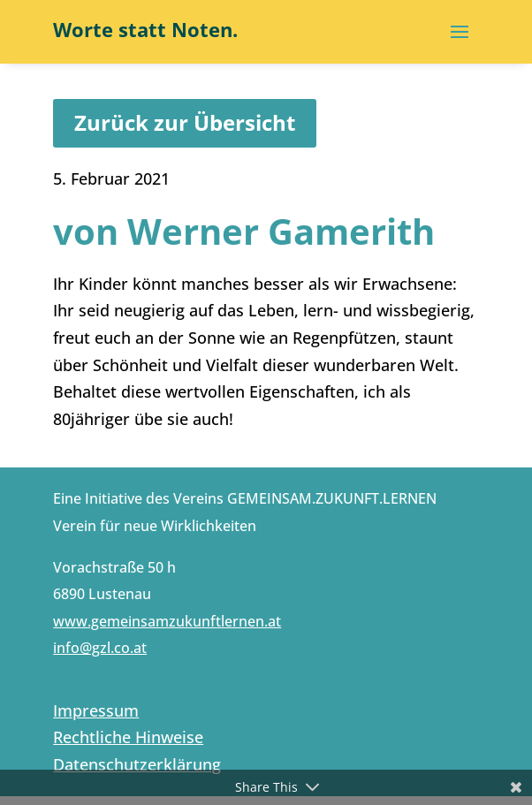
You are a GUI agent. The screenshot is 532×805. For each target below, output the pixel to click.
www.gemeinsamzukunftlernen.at (167, 621)
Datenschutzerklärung (137, 764)
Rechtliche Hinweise (128, 737)
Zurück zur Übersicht (185, 122)
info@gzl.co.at (100, 648)
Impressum (96, 710)
